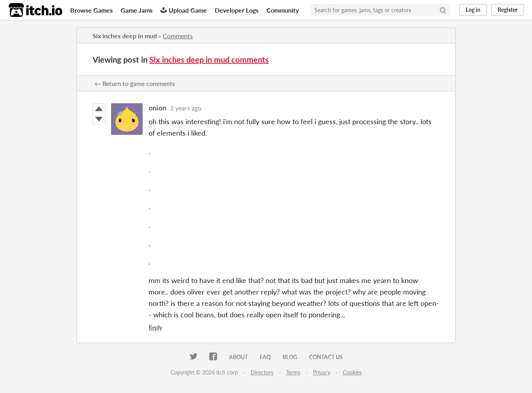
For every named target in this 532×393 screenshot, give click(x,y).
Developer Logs (237, 10)
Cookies (352, 372)
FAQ (265, 357)
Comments (178, 36)
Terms (293, 372)
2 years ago (186, 108)
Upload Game (184, 10)
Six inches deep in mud (125, 36)
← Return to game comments (135, 83)
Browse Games (91, 10)
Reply (155, 327)
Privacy (322, 372)
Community (283, 10)
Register (508, 10)
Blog (290, 357)
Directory (262, 372)
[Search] (443, 10)
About (238, 357)
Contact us (326, 357)
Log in (473, 10)
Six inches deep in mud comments (209, 60)
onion (157, 108)
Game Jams (137, 10)
